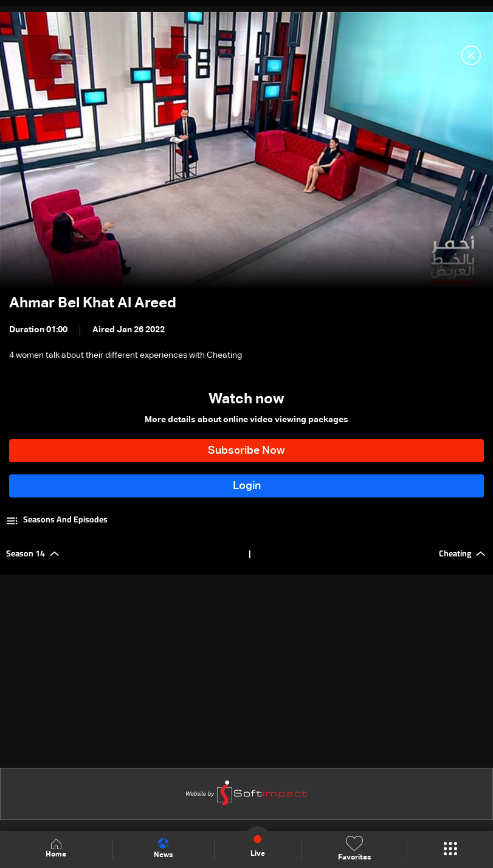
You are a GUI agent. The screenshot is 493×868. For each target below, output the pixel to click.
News (163, 849)
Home (56, 849)
